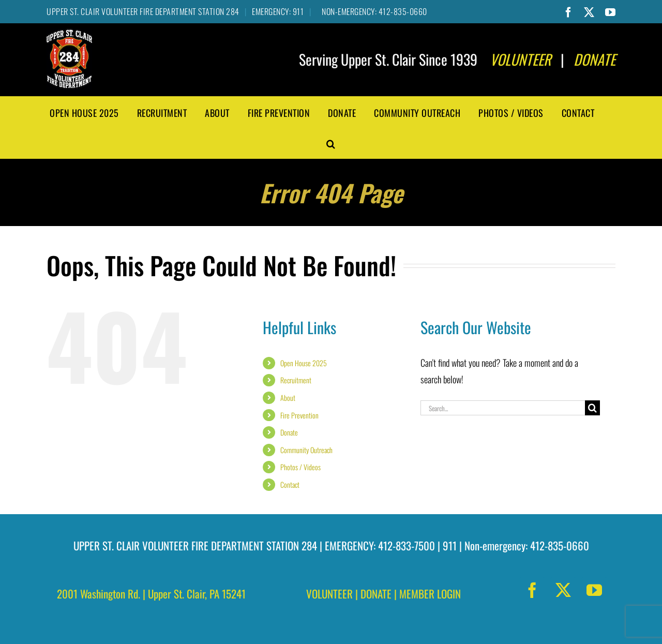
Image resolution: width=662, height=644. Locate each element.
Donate (289, 432)
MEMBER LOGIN (430, 594)
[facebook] (532, 590)
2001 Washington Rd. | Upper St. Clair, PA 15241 (151, 594)
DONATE (376, 594)
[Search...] (503, 408)
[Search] (592, 408)
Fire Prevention (299, 415)
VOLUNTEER (329, 594)
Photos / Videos (300, 467)
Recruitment (296, 380)
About (288, 398)
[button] (331, 143)
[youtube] (594, 590)
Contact (290, 484)
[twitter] (563, 590)
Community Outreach (306, 450)
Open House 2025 (304, 363)
